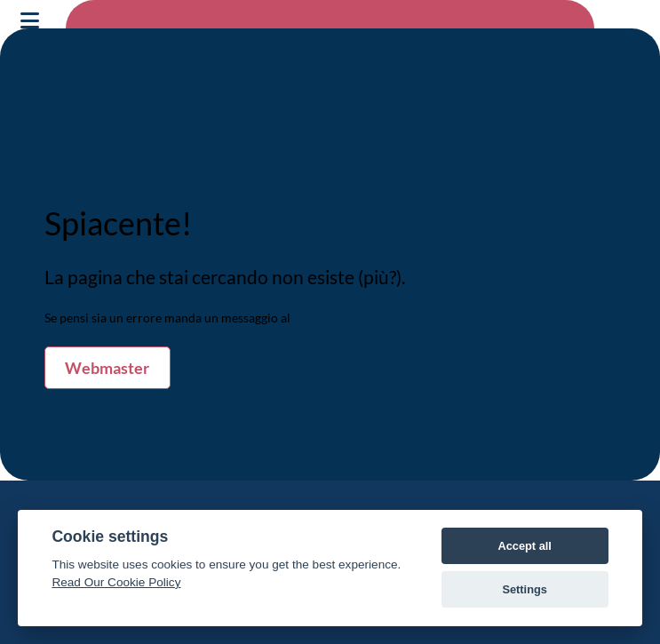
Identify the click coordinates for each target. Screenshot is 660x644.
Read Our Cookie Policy (116, 582)
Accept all (524, 546)
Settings (524, 589)
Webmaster (107, 368)
